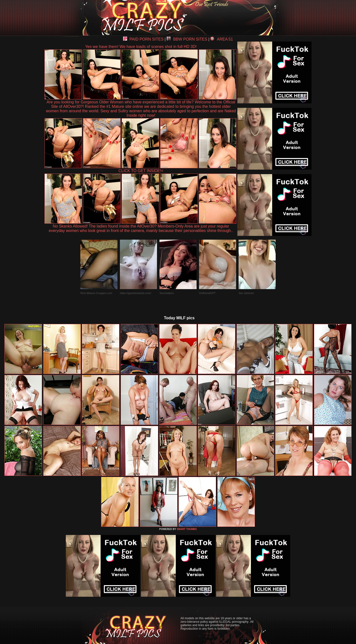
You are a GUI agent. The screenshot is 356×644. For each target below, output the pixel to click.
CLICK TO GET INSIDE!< (141, 171)
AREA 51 (222, 39)
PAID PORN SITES (143, 39)
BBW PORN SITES (187, 39)
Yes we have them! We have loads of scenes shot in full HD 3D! (141, 47)
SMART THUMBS (187, 529)
